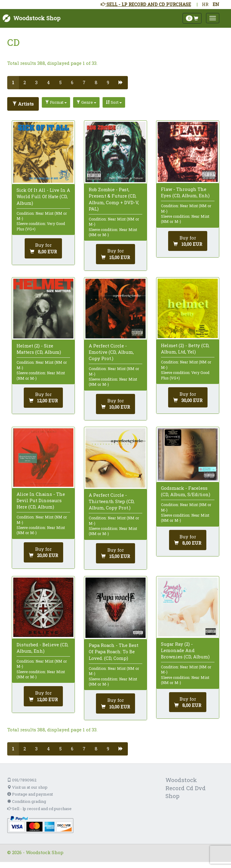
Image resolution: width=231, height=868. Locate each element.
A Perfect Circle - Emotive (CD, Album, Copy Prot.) (111, 352)
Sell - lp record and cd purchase (39, 809)
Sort (114, 102)
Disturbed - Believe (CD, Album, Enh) (42, 648)
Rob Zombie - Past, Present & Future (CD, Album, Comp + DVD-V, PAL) (114, 199)
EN (216, 4)
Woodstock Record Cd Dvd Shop (186, 788)
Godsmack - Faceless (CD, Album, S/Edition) (186, 491)
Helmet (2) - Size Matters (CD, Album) (39, 349)
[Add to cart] (43, 248)
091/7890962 (22, 780)
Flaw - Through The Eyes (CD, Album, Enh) (185, 192)
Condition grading (27, 801)
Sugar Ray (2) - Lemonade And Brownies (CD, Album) (185, 650)
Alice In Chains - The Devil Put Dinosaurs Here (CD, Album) (41, 500)
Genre (86, 102)
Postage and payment (30, 794)
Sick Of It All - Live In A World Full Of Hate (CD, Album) (43, 196)
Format (56, 102)
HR (205, 4)
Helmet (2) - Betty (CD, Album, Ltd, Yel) (185, 348)
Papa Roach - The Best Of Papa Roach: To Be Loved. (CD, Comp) (114, 651)
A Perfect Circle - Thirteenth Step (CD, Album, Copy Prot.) (112, 501)
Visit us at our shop (27, 787)
